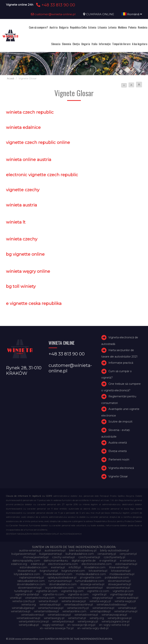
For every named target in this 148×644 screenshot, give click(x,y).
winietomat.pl (77, 618)
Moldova (122, 27)
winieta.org (29, 605)
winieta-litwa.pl (48, 601)
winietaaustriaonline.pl (79, 605)
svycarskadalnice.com (59, 588)
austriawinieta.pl (55, 550)
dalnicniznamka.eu (56, 561)
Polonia (132, 27)
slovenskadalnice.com (31, 584)
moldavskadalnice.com (91, 574)
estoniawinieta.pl (126, 564)
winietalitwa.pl (127, 608)
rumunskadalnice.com (90, 581)
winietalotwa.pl (21, 611)
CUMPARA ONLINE (100, 14)
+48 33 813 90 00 (55, 5)
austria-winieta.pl (30, 550)
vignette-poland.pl (27, 594)
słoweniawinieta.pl (118, 588)
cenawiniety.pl (107, 554)
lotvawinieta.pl (98, 571)
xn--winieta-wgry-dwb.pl (93, 628)
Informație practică (121, 363)
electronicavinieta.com (63, 564)
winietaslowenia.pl (86, 615)
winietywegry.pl (88, 621)
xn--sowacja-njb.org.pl (81, 625)
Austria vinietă (118, 443)
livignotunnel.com (73, 571)
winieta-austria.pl (127, 598)
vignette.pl (99, 594)
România (143, 27)
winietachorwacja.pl (51, 608)
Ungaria (86, 44)
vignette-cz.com (98, 591)
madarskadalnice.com (58, 574)
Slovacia (56, 44)
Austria (54, 27)
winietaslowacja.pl (59, 615)
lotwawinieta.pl (121, 571)
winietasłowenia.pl (28, 618)
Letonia (112, 27)
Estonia (92, 27)
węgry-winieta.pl (53, 625)
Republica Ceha (78, 27)
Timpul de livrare (121, 44)
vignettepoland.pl (122, 594)
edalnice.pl (38, 564)
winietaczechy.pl (78, 608)
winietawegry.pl (54, 618)
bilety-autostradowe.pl (115, 550)
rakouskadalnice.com (31, 581)
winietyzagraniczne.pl (116, 621)
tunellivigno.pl (23, 591)
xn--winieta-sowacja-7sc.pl (57, 628)
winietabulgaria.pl (23, 608)
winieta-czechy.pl (24, 601)
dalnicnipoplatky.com (26, 561)
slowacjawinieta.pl (120, 584)
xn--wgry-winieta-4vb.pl (114, 625)
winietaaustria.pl (50, 605)
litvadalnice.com (95, 567)
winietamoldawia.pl (46, 611)
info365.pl (75, 567)
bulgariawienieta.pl (24, 554)
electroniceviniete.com (97, 564)
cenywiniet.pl (128, 554)
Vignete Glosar (118, 476)
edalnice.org (19, 564)
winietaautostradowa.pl (112, 605)
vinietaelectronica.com (40, 598)
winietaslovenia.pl (33, 615)
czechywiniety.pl (114, 557)
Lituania (102, 27)
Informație (105, 44)
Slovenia (66, 44)
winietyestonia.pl (63, 621)
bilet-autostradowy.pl (83, 550)
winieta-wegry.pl (100, 601)
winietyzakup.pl (29, 625)
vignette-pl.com (123, 591)
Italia (94, 44)
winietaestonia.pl (103, 608)
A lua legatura (140, 44)
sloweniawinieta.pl (30, 588)
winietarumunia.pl (126, 611)
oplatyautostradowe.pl (62, 577)
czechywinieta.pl (89, 557)
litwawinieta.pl (27, 571)
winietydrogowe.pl (120, 618)
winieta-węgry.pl (125, 601)
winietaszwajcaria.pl (114, 615)
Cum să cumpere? (38, 27)
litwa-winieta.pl (119, 567)
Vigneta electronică (121, 468)
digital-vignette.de (84, 561)
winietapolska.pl (100, 611)
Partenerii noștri (119, 460)
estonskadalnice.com (33, 567)
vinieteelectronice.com (74, 598)
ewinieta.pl (58, 567)
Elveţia (76, 44)
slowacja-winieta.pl (92, 584)
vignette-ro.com (53, 594)
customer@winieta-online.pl (53, 14)
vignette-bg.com (72, 591)
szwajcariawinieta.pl (90, 588)
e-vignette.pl (108, 561)
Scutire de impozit (120, 422)
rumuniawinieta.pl (60, 581)
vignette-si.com (78, 594)
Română (132, 14)
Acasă (11, 78)
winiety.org (97, 618)
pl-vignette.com (91, 577)
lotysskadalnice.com (27, 574)
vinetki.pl (16, 598)
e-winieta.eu (128, 561)
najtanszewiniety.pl (32, 577)
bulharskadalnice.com (80, 554)
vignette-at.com (47, 591)
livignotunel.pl (49, 571)
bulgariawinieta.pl (51, 554)
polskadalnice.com (117, 577)
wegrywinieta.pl (103, 598)
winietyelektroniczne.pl (34, 621)
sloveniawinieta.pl (119, 581)
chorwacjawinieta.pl (36, 557)
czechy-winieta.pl (63, 557)
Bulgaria (64, 27)
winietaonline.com (74, 611)
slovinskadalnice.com (63, 584)
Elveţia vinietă (118, 451)
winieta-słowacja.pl (74, 601)
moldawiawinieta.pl (122, 574)
